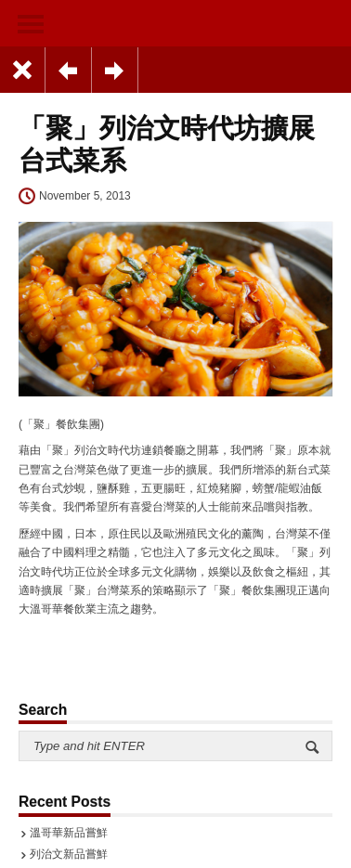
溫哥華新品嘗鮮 (69, 833)
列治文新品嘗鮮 (69, 854)
